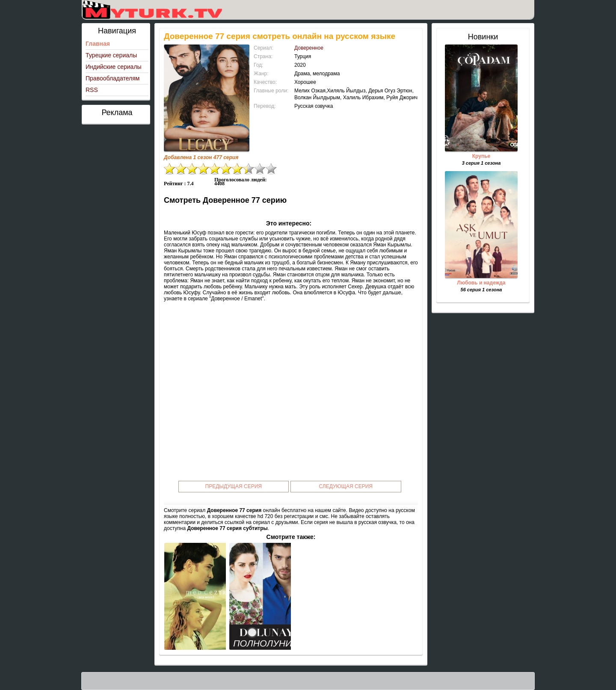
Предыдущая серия (234, 486)
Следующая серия (346, 486)
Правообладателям (113, 78)
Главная (98, 44)
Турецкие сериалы (111, 55)
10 (271, 169)
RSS (92, 90)
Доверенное (309, 48)
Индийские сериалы (114, 67)
